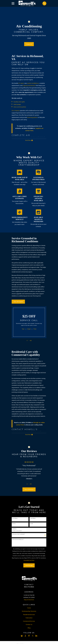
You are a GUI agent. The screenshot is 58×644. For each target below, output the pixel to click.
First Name (15, 519)
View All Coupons (18, 302)
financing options (32, 117)
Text (23, 329)
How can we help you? (18, 540)
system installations (33, 83)
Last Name (33, 519)
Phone (14, 524)
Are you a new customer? (19, 535)
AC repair (21, 83)
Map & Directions (29, 600)
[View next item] (30, 341)
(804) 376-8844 (27, 423)
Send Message (29, 566)
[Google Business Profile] (22, 636)
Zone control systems (20, 107)
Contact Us (29, 44)
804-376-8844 (29, 587)
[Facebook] (29, 636)
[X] (33, 636)
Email (29, 329)
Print (35, 329)
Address (14, 529)
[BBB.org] (25, 636)
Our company (16, 111)
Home (29, 608)
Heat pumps (17, 104)
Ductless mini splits (19, 102)
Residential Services (29, 615)
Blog (29, 628)
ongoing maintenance (29, 85)
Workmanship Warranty (29, 612)
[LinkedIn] (36, 636)
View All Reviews (29, 490)
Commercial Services (29, 622)
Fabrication (29, 618)
